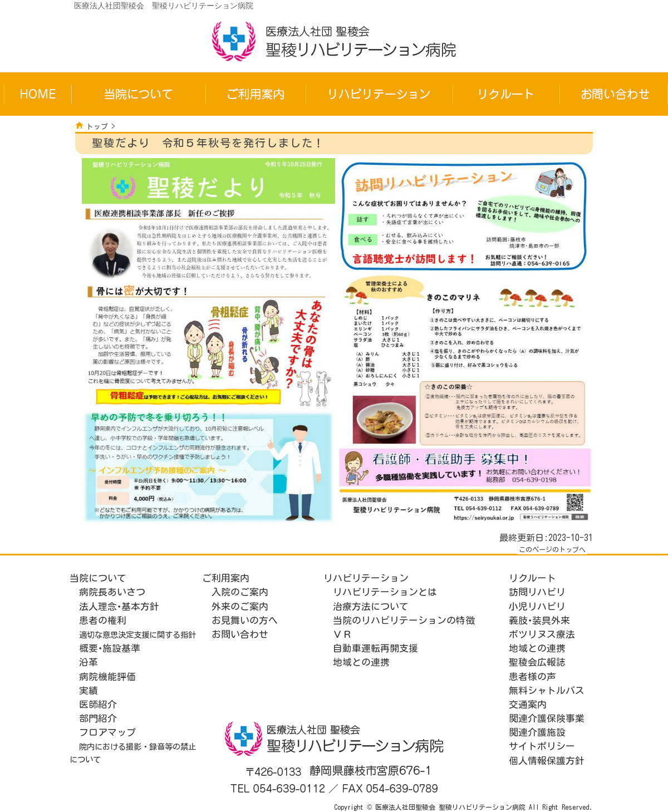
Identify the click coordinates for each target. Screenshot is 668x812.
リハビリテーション (366, 578)
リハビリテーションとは (385, 592)
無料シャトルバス (547, 690)
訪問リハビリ (537, 592)
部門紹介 (98, 718)
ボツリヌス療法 (542, 634)
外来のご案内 (240, 606)
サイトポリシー (542, 746)
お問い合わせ (240, 634)
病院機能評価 (107, 676)
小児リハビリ (537, 606)
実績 (89, 690)
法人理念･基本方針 (119, 606)
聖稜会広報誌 (537, 662)
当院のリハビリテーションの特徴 (404, 620)
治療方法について (371, 606)
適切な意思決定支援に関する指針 (137, 635)
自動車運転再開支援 (375, 648)
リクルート (532, 578)
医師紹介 (98, 704)
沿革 (89, 662)
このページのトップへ (552, 549)
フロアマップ (107, 732)
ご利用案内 (226, 578)
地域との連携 (361, 662)
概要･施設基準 (110, 648)
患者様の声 (532, 676)
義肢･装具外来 (539, 620)
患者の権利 (103, 620)
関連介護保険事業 (547, 718)
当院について (98, 578)
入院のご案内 (240, 592)
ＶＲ (342, 634)
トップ (97, 127)
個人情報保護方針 (547, 761)
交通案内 (528, 704)
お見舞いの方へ (245, 620)
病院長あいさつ (112, 592)
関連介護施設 (537, 732)
